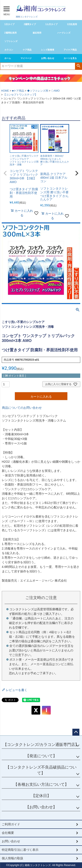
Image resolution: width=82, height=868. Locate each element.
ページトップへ (76, 732)
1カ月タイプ (52, 24)
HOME (5, 91)
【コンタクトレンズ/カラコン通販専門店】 (41, 745)
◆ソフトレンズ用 (38, 91)
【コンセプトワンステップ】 (20, 95)
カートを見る (70, 58)
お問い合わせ (48, 58)
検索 (78, 66)
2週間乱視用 (10, 33)
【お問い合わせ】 (41, 807)
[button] (5, 173)
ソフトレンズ (11, 41)
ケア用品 (27, 50)
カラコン (9, 50)
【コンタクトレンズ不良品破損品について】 (41, 770)
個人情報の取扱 (12, 858)
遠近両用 (37, 33)
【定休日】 (41, 796)
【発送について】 (41, 756)
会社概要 (8, 833)
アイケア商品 (70, 50)
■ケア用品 (18, 91)
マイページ (26, 58)
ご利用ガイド (11, 824)
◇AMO (55, 91)
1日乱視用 (72, 24)
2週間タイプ (30, 24)
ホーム (8, 58)
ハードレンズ (64, 33)
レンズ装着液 (48, 50)
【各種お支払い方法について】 (41, 784)
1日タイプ (9, 24)
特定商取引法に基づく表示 (20, 850)
